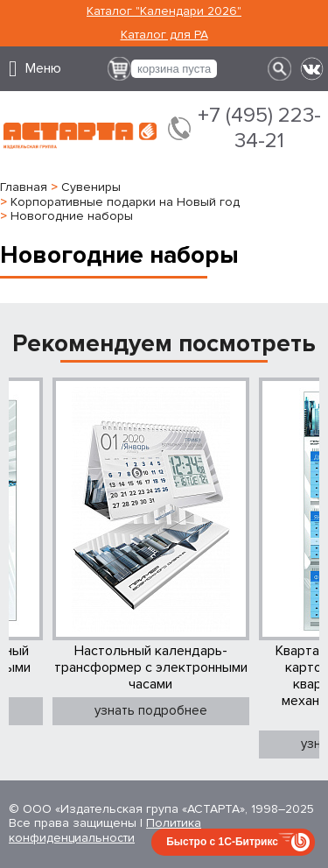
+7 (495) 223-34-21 (259, 128)
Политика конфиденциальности (105, 830)
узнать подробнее (151, 710)
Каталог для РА (164, 35)
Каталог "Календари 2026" (164, 11)
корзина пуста (174, 69)
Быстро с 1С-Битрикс (222, 842)
